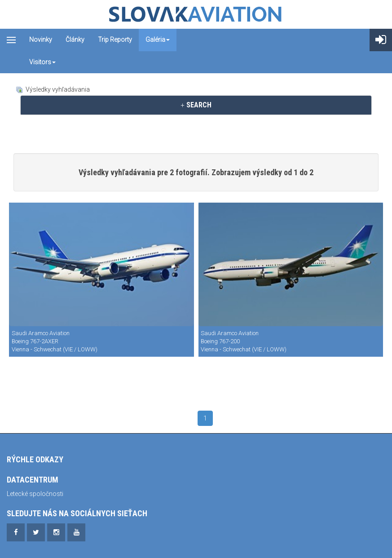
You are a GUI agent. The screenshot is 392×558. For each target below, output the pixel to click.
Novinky (41, 40)
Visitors (42, 62)
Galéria (158, 40)
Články (75, 40)
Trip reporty (115, 40)
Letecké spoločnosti (35, 494)
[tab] (196, 105)
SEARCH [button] (196, 105)
